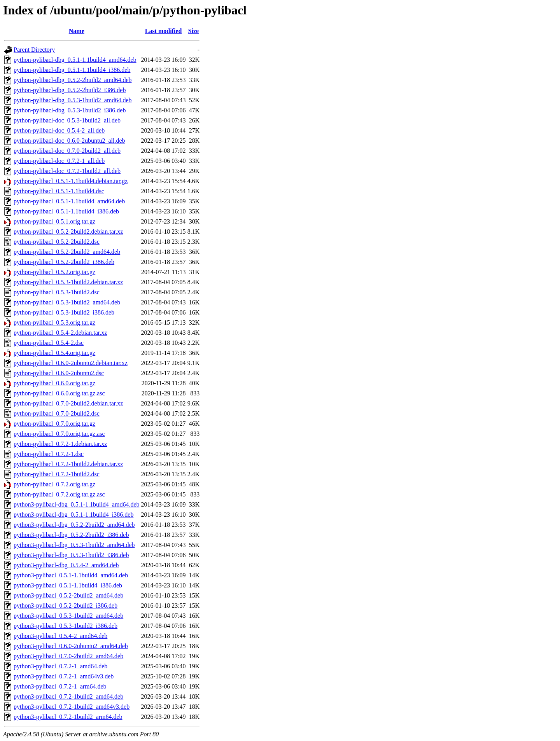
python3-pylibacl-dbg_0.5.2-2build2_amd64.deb (74, 525)
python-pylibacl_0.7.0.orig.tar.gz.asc (59, 434)
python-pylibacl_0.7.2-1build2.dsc (57, 474)
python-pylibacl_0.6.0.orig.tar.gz (54, 383)
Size (194, 31)
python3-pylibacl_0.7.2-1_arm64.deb (60, 686)
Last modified (164, 31)
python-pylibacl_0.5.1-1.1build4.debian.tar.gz (71, 181)
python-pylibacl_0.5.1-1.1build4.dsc (59, 191)
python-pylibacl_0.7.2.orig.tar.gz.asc (59, 494)
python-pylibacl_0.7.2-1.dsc (49, 454)
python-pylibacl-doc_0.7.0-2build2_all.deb (67, 151)
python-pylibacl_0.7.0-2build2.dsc (57, 413)
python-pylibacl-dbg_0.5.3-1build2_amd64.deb (73, 100)
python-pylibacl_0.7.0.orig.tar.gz (54, 424)
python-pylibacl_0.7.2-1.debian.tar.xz (60, 444)
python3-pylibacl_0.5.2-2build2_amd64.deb (68, 595)
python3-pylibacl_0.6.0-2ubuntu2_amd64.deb (71, 646)
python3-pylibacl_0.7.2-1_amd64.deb (60, 666)
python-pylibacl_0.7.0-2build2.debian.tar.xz (68, 403)
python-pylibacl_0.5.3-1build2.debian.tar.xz (68, 282)
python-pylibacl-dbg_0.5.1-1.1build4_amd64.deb (75, 60)
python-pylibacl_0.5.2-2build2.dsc (57, 242)
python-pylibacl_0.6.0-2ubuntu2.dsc (59, 373)
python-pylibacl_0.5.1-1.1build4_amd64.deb (69, 201)
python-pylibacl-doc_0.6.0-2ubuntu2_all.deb (69, 141)
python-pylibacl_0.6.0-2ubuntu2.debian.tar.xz (71, 363)
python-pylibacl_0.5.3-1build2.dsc (57, 292)
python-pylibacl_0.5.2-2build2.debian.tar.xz (68, 232)
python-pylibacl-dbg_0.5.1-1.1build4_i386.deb (72, 70)
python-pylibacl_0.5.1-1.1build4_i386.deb (66, 211)
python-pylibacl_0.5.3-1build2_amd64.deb (67, 302)
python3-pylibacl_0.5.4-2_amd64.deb (60, 636)
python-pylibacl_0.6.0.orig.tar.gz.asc (59, 393)
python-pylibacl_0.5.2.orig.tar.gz (54, 272)
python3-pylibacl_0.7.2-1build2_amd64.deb (68, 696)
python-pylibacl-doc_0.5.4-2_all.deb (59, 130)
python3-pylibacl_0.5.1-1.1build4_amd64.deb (71, 575)
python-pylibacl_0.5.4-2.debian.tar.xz (60, 333)
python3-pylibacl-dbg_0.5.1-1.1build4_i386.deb (73, 515)
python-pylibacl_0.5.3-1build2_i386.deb (64, 312)
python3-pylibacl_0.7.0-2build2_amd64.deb (68, 656)
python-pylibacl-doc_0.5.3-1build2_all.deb (67, 120)
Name (77, 31)
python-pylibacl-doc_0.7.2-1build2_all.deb (67, 171)
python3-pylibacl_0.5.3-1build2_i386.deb (66, 626)
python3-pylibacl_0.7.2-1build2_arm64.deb (68, 717)
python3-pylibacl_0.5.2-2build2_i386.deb (66, 606)
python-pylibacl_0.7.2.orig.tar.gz (54, 484)
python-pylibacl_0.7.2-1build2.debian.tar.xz (68, 464)
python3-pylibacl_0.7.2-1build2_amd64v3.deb (72, 707)
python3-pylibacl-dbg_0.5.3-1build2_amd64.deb (74, 545)
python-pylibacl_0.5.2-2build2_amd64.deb (67, 252)
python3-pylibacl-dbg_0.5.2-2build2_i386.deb (71, 535)
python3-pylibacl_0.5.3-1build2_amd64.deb (68, 616)
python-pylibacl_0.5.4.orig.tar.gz (54, 353)
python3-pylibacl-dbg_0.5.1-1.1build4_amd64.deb (77, 504)
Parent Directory (34, 50)
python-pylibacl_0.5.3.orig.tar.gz (54, 322)
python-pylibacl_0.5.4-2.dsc (49, 343)
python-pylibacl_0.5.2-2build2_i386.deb (64, 262)
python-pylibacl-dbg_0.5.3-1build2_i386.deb (70, 110)
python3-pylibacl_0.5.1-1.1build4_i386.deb (68, 585)
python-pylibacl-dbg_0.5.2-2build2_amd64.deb (73, 80)
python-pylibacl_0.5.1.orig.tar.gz (54, 221)
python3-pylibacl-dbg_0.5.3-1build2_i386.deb (71, 555)
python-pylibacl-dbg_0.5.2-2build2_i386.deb (70, 90)
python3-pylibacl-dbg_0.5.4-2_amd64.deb (66, 565)
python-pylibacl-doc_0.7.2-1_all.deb (59, 161)
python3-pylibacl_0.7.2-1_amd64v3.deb (64, 676)
